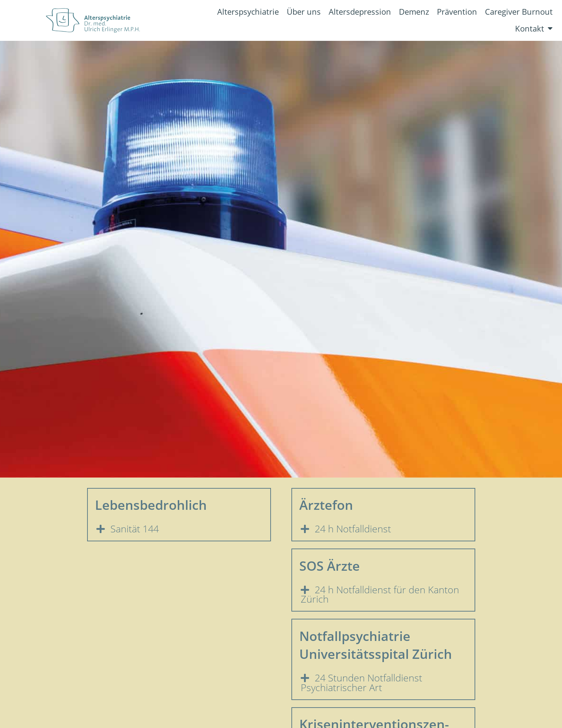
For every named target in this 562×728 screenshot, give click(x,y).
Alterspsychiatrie (248, 12)
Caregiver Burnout (519, 12)
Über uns (304, 12)
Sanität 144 (135, 529)
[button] (179, 529)
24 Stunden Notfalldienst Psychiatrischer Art (362, 683)
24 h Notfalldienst (353, 529)
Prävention (457, 12)
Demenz (414, 12)
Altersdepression (360, 12)
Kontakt (534, 29)
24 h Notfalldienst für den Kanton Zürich (380, 595)
